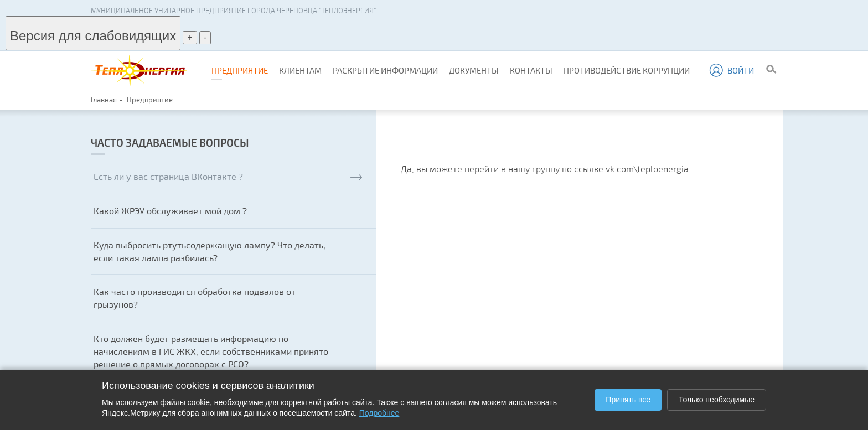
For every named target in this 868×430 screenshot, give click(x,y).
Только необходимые (717, 400)
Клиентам (300, 70)
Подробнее (379, 413)
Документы (474, 70)
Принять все (628, 400)
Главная (104, 100)
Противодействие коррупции (627, 70)
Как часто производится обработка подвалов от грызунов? (195, 298)
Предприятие (240, 70)
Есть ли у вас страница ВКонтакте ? (228, 176)
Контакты (531, 70)
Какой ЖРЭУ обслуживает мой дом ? (170, 211)
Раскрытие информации (385, 70)
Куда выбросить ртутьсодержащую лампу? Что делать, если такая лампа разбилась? (210, 251)
